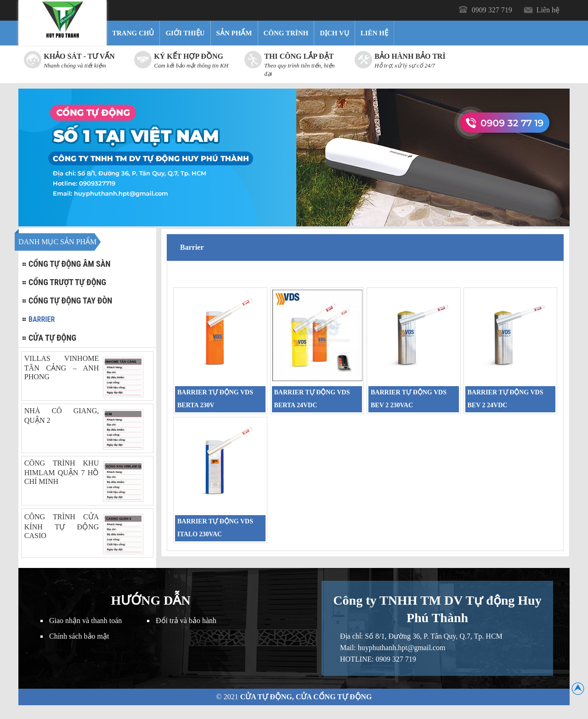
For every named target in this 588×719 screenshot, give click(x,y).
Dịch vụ (334, 33)
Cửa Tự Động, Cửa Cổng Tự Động (306, 697)
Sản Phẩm (234, 33)
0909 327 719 (492, 10)
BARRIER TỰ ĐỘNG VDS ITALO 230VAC (215, 528)
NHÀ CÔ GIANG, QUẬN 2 (62, 416)
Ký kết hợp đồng (189, 56)
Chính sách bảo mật (79, 636)
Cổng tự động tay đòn (70, 301)
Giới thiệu (185, 33)
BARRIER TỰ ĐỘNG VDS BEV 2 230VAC (409, 399)
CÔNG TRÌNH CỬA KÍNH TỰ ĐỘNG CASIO (62, 526)
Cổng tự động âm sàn (70, 264)
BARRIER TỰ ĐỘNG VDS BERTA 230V (215, 399)
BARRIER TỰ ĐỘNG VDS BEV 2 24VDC (506, 399)
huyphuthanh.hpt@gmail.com (402, 648)
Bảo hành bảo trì (410, 56)
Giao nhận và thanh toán (85, 621)
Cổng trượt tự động (67, 282)
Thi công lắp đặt (299, 56)
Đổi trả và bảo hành (186, 621)
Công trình (286, 33)
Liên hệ (548, 10)
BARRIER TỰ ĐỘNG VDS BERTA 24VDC (312, 399)
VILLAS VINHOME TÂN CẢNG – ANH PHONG (62, 368)
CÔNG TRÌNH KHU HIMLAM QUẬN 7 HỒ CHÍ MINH (62, 472)
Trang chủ (133, 33)
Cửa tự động (52, 338)
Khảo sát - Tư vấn (79, 56)
